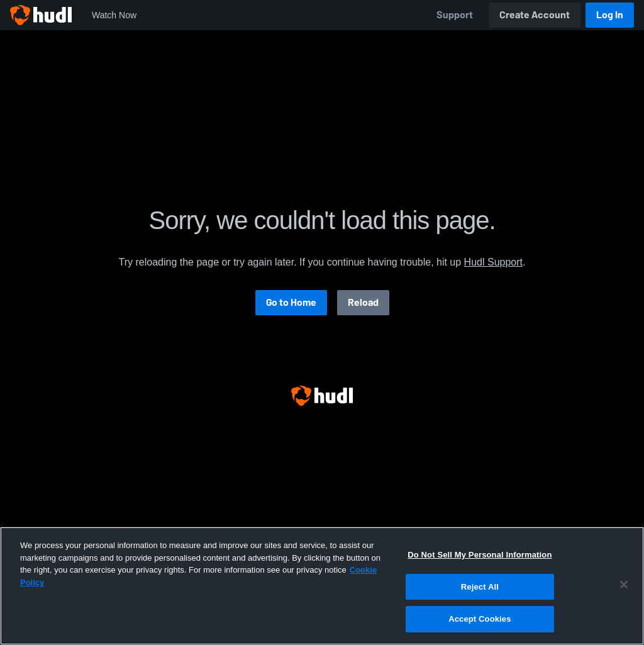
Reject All (480, 587)
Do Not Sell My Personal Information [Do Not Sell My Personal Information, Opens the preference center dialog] (480, 555)
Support (455, 15)
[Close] (624, 585)
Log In (610, 15)
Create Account (535, 15)
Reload (363, 302)
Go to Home (291, 302)
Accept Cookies (480, 619)
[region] (322, 586)
